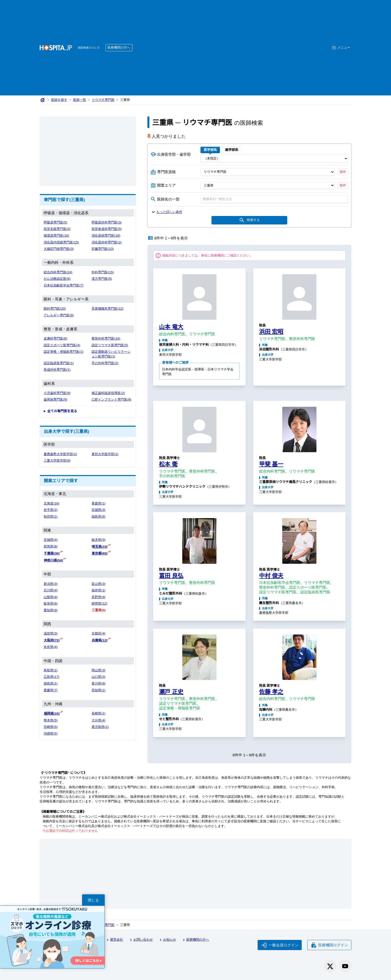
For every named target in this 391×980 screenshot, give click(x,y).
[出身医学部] (274, 158)
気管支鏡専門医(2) (57, 229)
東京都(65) (99, 553)
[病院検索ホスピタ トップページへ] (56, 48)
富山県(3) (98, 584)
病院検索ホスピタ (89, 48)
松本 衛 (168, 464)
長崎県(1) (98, 713)
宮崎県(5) (50, 727)
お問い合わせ (141, 940)
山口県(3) (98, 677)
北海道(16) (51, 503)
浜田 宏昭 (271, 332)
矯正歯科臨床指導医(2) (108, 393)
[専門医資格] (267, 172)
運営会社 (114, 940)
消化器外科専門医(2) (106, 242)
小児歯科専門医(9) (57, 393)
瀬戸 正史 (171, 692)
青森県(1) (98, 503)
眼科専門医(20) (55, 309)
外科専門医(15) (103, 272)
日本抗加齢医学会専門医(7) (63, 285)
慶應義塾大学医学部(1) (60, 454)
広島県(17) (51, 677)
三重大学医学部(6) (57, 460)
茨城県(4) (50, 540)
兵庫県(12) (99, 640)
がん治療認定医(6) (57, 279)
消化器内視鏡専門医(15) (61, 242)
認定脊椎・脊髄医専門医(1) (63, 352)
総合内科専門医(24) (58, 272)
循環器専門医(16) (56, 236)
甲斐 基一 (271, 464)
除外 (343, 172)
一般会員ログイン (280, 945)
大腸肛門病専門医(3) (59, 249)
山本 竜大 (171, 327)
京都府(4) (98, 633)
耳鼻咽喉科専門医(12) (107, 309)
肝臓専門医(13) (103, 249)
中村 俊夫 (271, 576)
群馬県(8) (50, 546)
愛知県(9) (50, 610)
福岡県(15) (52, 714)
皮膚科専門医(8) (55, 338)
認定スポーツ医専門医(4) (62, 345)
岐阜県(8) (50, 603)
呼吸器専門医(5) (55, 222)
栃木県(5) (98, 540)
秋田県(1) (50, 517)
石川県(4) (50, 590)
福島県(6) (98, 517)
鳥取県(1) (50, 670)
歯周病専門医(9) (55, 399)
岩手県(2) (50, 510)
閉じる (93, 900)
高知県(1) (98, 690)
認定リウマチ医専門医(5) (110, 345)
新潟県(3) (50, 584)
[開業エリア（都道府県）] (267, 185)
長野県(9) (98, 597)
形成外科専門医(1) (57, 370)
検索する (249, 220)
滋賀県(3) (50, 633)
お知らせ (167, 940)
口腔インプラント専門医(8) (111, 399)
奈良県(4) (50, 647)
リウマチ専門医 (103, 100)
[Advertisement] (228, 40)
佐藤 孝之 (271, 692)
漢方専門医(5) (102, 279)
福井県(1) (98, 590)
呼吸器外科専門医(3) (106, 222)
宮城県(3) (98, 510)
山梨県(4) (50, 597)
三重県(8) (98, 610)
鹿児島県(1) (100, 727)
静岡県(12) (99, 603)
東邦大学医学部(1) (105, 454)
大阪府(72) (52, 640)
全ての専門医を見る (62, 411)
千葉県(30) (52, 553)
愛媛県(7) (50, 690)
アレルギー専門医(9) (59, 315)
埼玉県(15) (99, 547)
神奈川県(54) (53, 560)
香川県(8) (98, 683)
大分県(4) (98, 720)
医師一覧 (80, 100)
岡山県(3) (98, 670)
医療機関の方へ (119, 47)
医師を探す (59, 100)
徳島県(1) (50, 683)
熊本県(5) (50, 720)
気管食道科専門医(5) (106, 229)
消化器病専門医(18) (106, 236)
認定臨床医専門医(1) (59, 363)
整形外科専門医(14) (106, 338)
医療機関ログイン (329, 945)
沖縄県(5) (50, 734)
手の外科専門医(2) (105, 363)
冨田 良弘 (171, 576)
